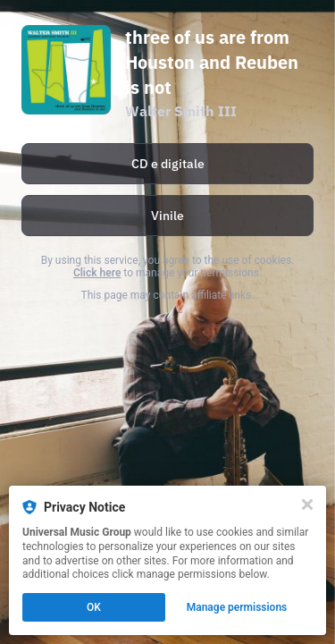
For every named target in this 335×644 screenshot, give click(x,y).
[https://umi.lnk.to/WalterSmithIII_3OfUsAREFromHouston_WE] (167, 164)
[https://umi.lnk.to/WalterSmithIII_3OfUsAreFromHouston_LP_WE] (167, 216)
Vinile (167, 216)
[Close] (307, 504)
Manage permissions (237, 607)
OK (94, 607)
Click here (97, 273)
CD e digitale (168, 164)
